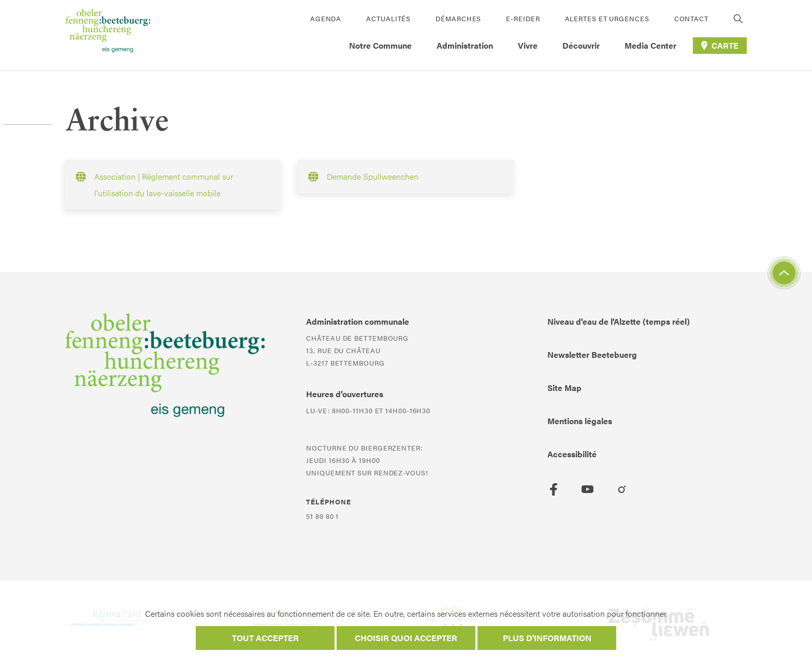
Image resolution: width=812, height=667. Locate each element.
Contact (691, 18)
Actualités (388, 18)
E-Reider (523, 18)
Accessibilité (572, 454)
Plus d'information (547, 638)
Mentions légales (580, 421)
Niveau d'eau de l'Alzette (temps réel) (619, 321)
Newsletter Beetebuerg (592, 354)
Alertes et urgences (607, 18)
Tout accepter (265, 638)
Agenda (326, 18)
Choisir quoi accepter (406, 638)
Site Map (564, 388)
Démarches (458, 18)
